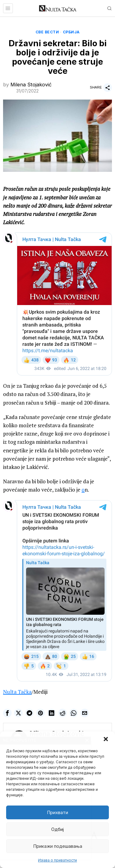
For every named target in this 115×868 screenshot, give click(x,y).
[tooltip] (7, 713)
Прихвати (57, 812)
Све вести (47, 32)
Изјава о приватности (57, 860)
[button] (106, 739)
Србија (71, 32)
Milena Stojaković (31, 85)
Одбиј (57, 829)
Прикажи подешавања (58, 846)
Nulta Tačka (17, 692)
